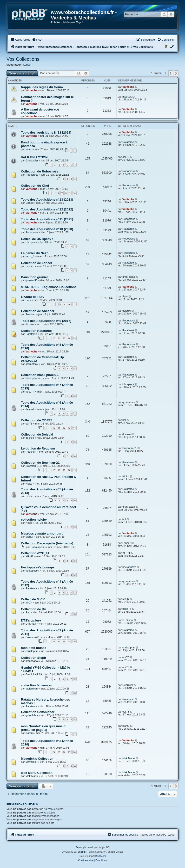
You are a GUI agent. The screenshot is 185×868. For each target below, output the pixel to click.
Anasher (30, 314)
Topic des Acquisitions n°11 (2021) (47, 219)
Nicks (29, 484)
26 (59, 338)
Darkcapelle (38, 547)
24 (64, 641)
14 (74, 428)
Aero (78, 847)
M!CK (29, 603)
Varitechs (31, 90)
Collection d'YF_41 (35, 553)
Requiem (31, 452)
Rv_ (28, 612)
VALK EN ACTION (34, 157)
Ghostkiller (32, 160)
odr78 (126, 157)
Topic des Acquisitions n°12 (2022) (47, 209)
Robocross (32, 175)
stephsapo (32, 661)
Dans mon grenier (34, 277)
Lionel (29, 203)
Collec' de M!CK (33, 599)
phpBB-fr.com (99, 856)
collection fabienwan (37, 685)
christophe (32, 651)
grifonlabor (32, 715)
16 (59, 470)
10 (74, 193)
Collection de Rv (33, 609)
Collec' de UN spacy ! (37, 239)
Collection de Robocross (40, 171)
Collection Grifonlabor (38, 712)
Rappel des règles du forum (42, 87)
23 (59, 641)
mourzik (127, 97)
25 (54, 338)
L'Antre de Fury (33, 297)
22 (54, 641)
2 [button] (171, 73)
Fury (28, 300)
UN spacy (31, 242)
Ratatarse (128, 142)
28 (69, 338)
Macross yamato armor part (42, 533)
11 (74, 304)
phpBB (81, 852)
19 (74, 470)
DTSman (31, 624)
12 (64, 428)
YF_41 (29, 556)
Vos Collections (23, 59)
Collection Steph (33, 658)
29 (74, 338)
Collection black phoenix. (40, 375)
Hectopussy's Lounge (37, 567)
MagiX (29, 537)
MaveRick (31, 762)
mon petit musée (34, 648)
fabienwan (32, 689)
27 (64, 338)
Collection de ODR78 (37, 420)
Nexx (29, 149)
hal (124, 420)
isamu (29, 733)
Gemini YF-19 (34, 674)
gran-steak (129, 277)
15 (54, 470)
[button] (176, 73)
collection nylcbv (34, 520)
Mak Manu (129, 758)
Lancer (27, 65)
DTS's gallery (31, 620)
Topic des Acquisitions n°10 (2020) (47, 229)
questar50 (31, 280)
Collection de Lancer (37, 263)
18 (69, 470)
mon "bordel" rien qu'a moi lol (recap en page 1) (44, 728)
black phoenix (34, 378)
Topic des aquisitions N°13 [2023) (46, 132)
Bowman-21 (129, 448)
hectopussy (32, 571)
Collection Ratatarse (36, 331)
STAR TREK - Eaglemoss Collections (49, 287)
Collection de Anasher (38, 311)
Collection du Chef (35, 186)
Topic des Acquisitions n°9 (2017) (46, 321)
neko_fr (30, 256)
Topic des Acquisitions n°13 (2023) (47, 200)
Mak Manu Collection (37, 773)
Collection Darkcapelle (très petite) (47, 543)
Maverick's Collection (37, 759)
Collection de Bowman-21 (40, 463)
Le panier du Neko (35, 253)
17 (64, 470)
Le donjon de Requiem (38, 448)
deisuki (126, 311)
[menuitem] (37, 40)
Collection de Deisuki (37, 434)
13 (69, 428)
